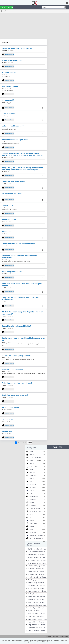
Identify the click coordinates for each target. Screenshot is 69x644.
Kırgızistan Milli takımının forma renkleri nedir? (37, 552)
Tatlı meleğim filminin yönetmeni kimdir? (37, 585)
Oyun (31, 470)
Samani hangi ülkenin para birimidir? (16, 326)
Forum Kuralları (64, 636)
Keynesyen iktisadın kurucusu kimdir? (17, 48)
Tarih (31, 517)
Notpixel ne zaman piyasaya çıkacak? (17, 356)
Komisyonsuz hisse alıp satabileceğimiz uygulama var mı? (23, 339)
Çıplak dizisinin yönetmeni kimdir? (37, 622)
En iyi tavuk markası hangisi (37, 563)
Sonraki (30, 443)
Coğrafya (33, 505)
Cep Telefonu (34, 467)
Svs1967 (4, 184)
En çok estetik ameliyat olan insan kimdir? (37, 588)
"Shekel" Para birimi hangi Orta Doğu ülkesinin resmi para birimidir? (23, 313)
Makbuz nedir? (8, 206)
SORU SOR (58, 447)
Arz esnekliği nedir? (10, 73)
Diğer (31, 452)
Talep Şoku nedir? (9, 114)
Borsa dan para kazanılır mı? (13, 272)
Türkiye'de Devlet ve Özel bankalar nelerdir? (19, 244)
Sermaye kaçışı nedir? (10, 86)
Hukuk (32, 502)
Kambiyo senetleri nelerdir (37, 591)
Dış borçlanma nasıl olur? (12, 194)
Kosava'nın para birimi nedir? (13, 182)
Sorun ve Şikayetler (36, 535)
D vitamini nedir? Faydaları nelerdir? (37, 614)
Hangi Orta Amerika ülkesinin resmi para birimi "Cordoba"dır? (20, 299)
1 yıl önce (11, 51)
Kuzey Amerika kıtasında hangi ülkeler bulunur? (37, 605)
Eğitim (32, 455)
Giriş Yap (10, 7)
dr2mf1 (4, 409)
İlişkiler (32, 520)
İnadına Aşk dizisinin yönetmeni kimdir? (37, 608)
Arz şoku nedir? (8, 100)
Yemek (32, 464)
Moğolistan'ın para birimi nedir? (37, 599)
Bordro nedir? (7, 232)
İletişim (49, 642)
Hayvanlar (33, 499)
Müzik (32, 479)
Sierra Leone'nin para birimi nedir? (37, 597)
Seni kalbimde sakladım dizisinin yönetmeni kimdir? (37, 555)
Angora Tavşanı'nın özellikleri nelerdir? (37, 628)
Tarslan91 (4, 196)
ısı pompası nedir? (34, 611)
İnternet (32, 473)
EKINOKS (4, 63)
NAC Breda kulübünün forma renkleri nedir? (37, 549)
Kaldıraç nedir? (8, 431)
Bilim (31, 514)
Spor (31, 461)
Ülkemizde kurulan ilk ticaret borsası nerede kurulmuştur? (19, 257)
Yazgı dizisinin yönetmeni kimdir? (37, 625)
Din (31, 482)
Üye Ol (3, 7)
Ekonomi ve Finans (8, 54)
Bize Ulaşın (55, 636)
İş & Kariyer (33, 523)
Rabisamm (5, 51)
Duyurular (33, 532)
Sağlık (32, 490)
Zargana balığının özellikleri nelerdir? (37, 583)
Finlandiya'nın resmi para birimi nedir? (17, 383)
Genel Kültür (34, 496)
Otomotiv (33, 487)
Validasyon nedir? (9, 220)
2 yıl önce (11, 260)
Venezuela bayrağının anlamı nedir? (37, 566)
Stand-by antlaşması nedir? (13, 60)
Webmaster (33, 476)
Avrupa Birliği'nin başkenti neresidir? (37, 571)
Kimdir (32, 493)
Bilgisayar (33, 484)
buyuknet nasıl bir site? (11, 407)
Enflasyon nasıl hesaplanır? (13, 126)
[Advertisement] (34, 26)
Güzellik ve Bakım (36, 511)
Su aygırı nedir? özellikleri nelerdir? (37, 574)
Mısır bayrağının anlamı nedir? (37, 580)
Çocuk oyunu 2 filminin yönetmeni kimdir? (37, 577)
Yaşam (32, 526)
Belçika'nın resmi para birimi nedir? (16, 395)
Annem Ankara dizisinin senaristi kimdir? (37, 616)
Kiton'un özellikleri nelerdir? (37, 630)
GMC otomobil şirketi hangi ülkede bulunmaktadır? (37, 560)
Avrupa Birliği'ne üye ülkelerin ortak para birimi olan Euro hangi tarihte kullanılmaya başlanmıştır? (22, 169)
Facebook (48, 636)
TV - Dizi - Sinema (36, 458)
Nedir (31, 529)
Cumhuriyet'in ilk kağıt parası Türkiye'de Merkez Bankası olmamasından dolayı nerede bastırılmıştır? (22, 154)
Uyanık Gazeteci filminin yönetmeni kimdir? (37, 602)
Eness (3, 342)
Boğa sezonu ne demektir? (12, 369)
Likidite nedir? (7, 419)
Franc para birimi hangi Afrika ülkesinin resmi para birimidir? (22, 285)
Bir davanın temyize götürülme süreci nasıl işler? (37, 569)
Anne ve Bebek (35, 508)
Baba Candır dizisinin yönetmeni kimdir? (37, 619)
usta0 (3, 75)
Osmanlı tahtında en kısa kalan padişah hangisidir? (37, 557)
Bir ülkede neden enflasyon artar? (15, 140)
